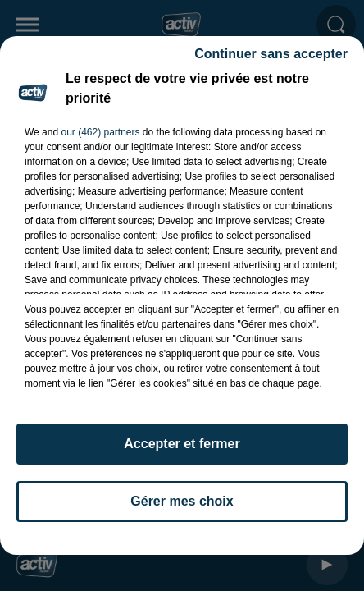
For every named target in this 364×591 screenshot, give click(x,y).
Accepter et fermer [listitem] (182, 451)
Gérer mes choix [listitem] (182, 509)
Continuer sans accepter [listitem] (271, 61)
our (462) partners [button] (100, 140)
